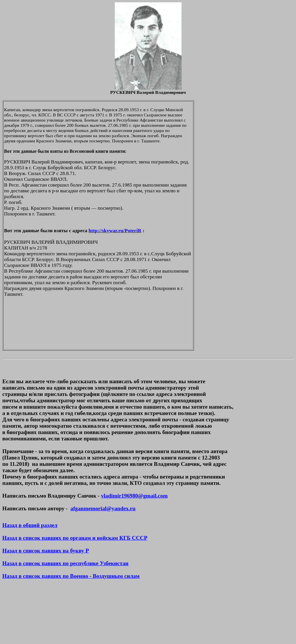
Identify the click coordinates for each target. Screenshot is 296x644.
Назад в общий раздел (30, 525)
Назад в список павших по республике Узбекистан (65, 563)
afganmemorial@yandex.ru (103, 508)
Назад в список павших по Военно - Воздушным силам (71, 576)
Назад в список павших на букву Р (46, 551)
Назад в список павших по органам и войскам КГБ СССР (75, 538)
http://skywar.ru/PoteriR (115, 231)
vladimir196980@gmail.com (134, 496)
